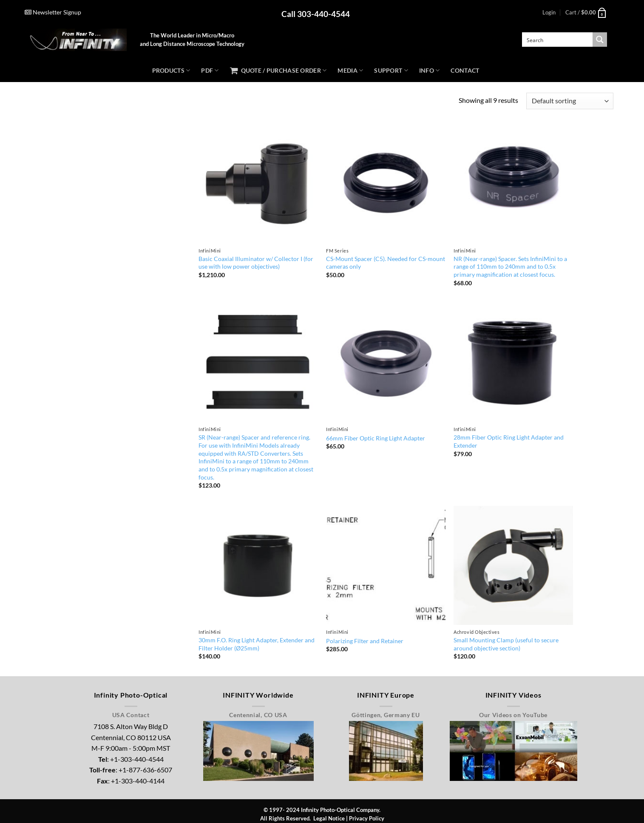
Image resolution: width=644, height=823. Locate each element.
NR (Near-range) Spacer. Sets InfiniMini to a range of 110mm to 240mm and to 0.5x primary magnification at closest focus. (510, 267)
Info (430, 70)
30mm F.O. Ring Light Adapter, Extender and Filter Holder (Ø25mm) (257, 644)
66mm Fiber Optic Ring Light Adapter (376, 438)
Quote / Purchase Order (278, 71)
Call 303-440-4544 (316, 14)
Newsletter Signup (53, 12)
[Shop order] (570, 101)
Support (391, 70)
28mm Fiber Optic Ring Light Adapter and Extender (509, 441)
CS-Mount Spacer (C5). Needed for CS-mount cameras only (386, 263)
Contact (465, 70)
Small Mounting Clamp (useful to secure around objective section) (506, 644)
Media (350, 70)
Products (171, 70)
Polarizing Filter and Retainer (365, 641)
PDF (210, 70)
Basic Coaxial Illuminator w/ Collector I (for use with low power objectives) (256, 263)
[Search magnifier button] (600, 40)
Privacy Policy (367, 818)
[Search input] (558, 40)
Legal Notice (329, 818)
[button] (549, 12)
